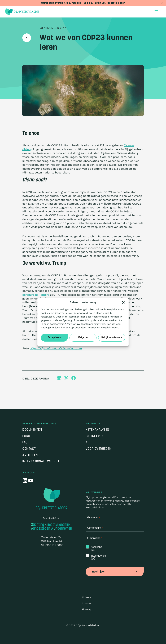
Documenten (32, 430)
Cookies (87, 603)
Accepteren (54, 338)
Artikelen (30, 455)
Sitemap (87, 609)
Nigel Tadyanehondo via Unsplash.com (56, 348)
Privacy (87, 597)
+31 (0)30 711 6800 (51, 545)
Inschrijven (115, 572)
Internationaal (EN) (98, 557)
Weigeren (83, 338)
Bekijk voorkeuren (112, 338)
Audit (90, 443)
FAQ (25, 443)
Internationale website (41, 462)
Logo (26, 436)
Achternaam (95, 528)
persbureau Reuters (36, 295)
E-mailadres (95, 538)
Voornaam (94, 518)
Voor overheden (98, 449)
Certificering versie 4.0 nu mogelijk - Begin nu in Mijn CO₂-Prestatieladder (83, 3)
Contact (29, 449)
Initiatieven (95, 436)
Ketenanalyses (97, 430)
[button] (123, 302)
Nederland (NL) (96, 549)
